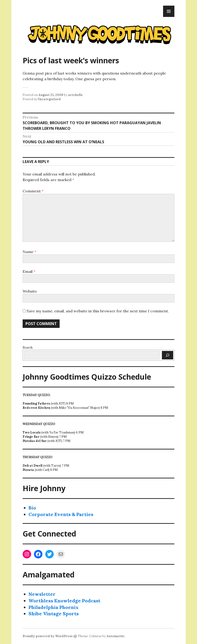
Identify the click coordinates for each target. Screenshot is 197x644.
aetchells (75, 95)
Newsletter (42, 594)
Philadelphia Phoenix (53, 607)
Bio (32, 508)
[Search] (168, 355)
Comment (33, 191)
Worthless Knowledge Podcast (64, 601)
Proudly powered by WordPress (48, 636)
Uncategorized (49, 99)
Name (29, 252)
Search (28, 348)
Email (29, 271)
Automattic (116, 636)
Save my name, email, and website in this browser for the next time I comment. (98, 311)
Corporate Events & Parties (61, 514)
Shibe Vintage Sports (54, 614)
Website (30, 291)
